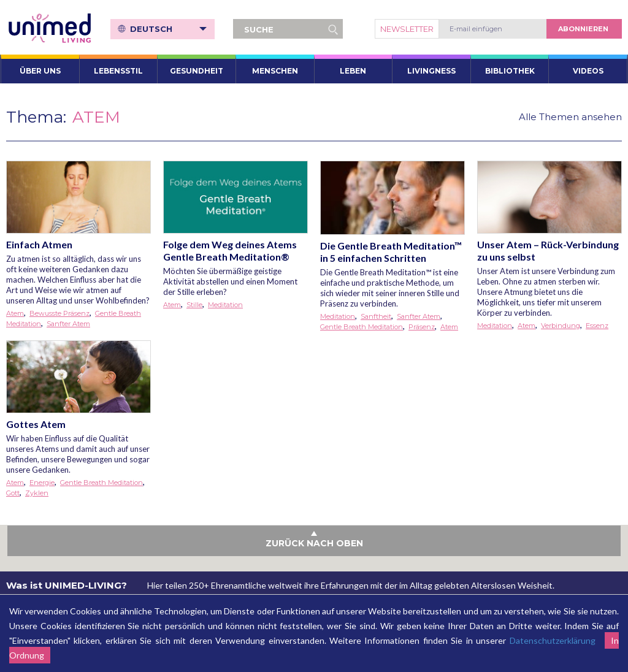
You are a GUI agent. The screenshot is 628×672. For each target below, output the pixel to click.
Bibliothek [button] (510, 71)
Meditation (225, 305)
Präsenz (422, 327)
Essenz (597, 326)
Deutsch (168, 29)
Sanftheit (376, 316)
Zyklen (37, 493)
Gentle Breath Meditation (362, 327)
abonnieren (583, 29)
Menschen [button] (275, 71)
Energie (42, 483)
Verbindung (561, 326)
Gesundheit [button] (197, 71)
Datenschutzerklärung (553, 640)
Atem (15, 313)
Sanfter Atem (68, 324)
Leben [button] (353, 71)
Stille (194, 305)
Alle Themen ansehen (570, 117)
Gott (13, 493)
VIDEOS (588, 71)
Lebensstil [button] (118, 71)
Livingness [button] (431, 71)
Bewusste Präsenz (59, 313)
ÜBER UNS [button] (40, 71)
